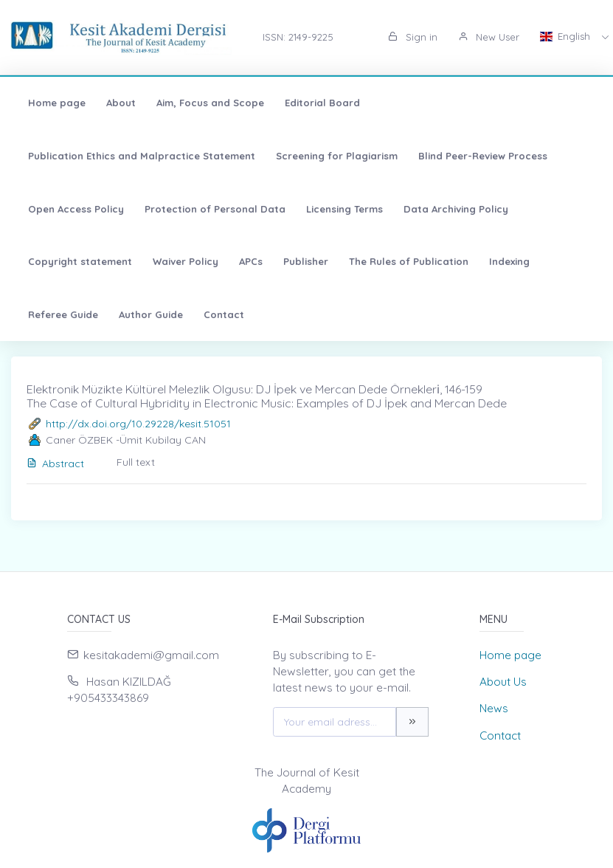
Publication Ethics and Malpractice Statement (142, 156)
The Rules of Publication (409, 261)
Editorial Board (322, 103)
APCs (251, 261)
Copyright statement (80, 261)
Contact (224, 314)
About (121, 103)
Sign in (413, 37)
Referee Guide (63, 314)
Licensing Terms (344, 209)
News (494, 708)
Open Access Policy (76, 209)
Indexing (509, 261)
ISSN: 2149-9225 (298, 37)
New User (489, 37)
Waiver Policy (186, 261)
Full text (136, 462)
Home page (57, 103)
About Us (503, 682)
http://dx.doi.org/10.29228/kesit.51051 (138, 424)
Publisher (306, 261)
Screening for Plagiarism (337, 156)
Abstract (55, 464)
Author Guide (151, 314)
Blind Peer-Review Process (483, 156)
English (567, 36)
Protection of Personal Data (215, 209)
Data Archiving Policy (456, 209)
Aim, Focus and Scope (210, 103)
